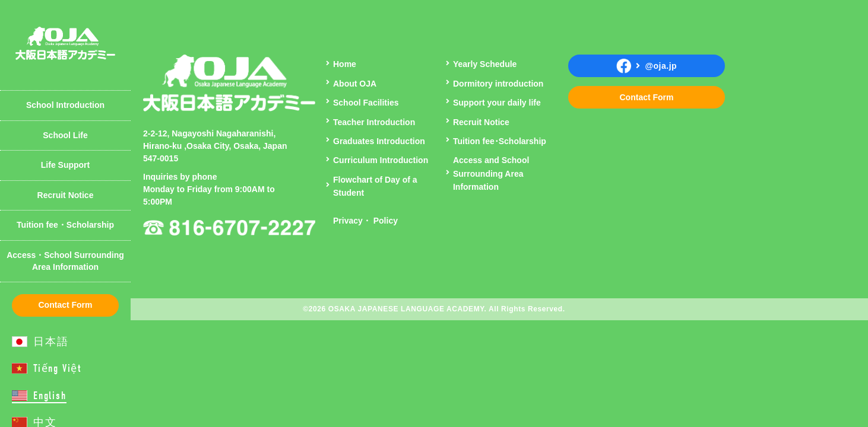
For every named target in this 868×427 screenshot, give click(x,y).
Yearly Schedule (57, 85)
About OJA (47, 15)
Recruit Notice (66, 195)
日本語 (51, 342)
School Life (65, 135)
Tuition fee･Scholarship (500, 141)
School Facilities (366, 103)
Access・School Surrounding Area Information (65, 261)
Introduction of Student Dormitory (71, 21)
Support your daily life (497, 103)
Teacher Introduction (66, 74)
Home (345, 64)
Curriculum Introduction (381, 160)
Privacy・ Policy (365, 221)
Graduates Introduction (379, 141)
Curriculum (47, 15)
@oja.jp (647, 66)
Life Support (65, 165)
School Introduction (65, 105)
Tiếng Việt (58, 369)
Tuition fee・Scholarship (65, 225)
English (50, 396)
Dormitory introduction (498, 84)
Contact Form (66, 305)
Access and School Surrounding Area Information (491, 173)
